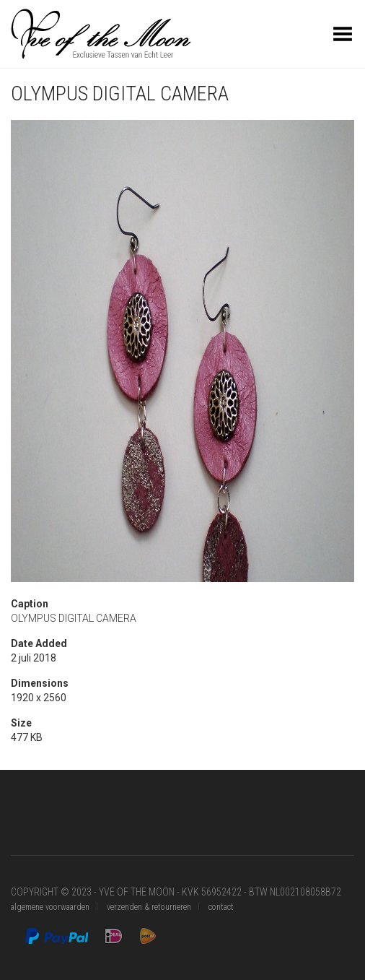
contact (221, 907)
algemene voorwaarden (50, 907)
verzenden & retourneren (149, 907)
